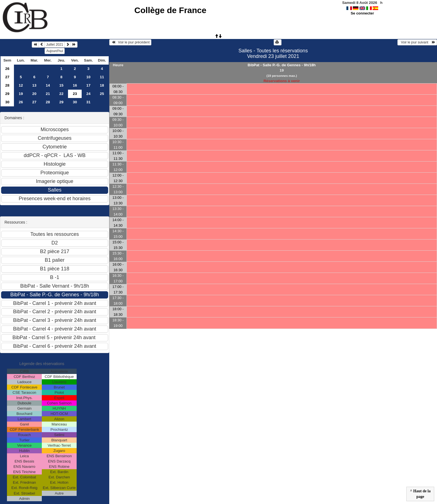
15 (61, 85)
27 (7, 77)
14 (48, 85)
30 (7, 102)
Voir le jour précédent (130, 42)
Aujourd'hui (55, 51)
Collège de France (170, 10)
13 (34, 85)
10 (88, 77)
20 (34, 94)
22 (61, 94)
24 (88, 94)
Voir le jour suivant (417, 42)
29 (7, 94)
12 (21, 85)
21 (48, 94)
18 (102, 85)
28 (7, 85)
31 (88, 102)
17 (88, 85)
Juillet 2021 (55, 45)
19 (21, 94)
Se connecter (362, 13)
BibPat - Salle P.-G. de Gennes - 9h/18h (282, 65)
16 (75, 85)
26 (7, 69)
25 (102, 94)
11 (102, 77)
